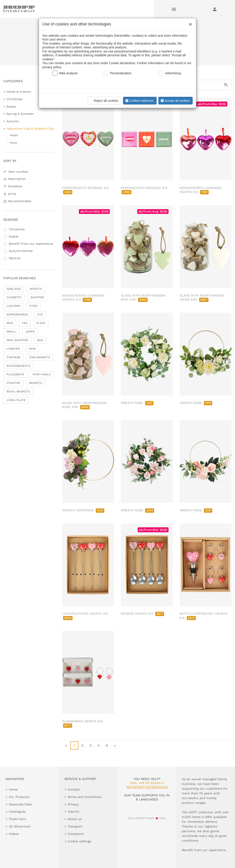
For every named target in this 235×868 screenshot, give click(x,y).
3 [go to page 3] (91, 746)
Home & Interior (19, 92)
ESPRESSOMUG (17, 314)
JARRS (30, 332)
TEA (25, 323)
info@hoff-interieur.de (147, 787)
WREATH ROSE (137, 403)
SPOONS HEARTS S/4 (142, 614)
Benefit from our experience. (31, 244)
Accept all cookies (175, 101)
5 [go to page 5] (107, 746)
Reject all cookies (104, 101)
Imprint (73, 811)
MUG (10, 323)
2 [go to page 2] (82, 746)
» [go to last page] (115, 746)
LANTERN (14, 306)
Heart (14, 135)
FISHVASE (14, 357)
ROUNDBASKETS (18, 366)
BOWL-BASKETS (18, 391)
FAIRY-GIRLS (42, 374)
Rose (14, 143)
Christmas (14, 99)
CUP (40, 314)
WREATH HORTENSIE (83, 510)
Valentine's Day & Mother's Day (30, 129)
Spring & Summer (20, 114)
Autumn (13, 121)
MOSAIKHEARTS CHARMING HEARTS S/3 (201, 190)
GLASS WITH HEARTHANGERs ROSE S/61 (85, 405)
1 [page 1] (74, 746)
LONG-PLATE (16, 400)
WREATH (36, 289)
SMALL (11, 332)
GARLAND (14, 289)
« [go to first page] (66, 746)
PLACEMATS (15, 374)
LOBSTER (13, 349)
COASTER (13, 383)
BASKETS (36, 383)
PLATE (41, 323)
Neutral (15, 258)
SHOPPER (37, 297)
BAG (40, 340)
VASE (32, 349)
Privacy (73, 804)
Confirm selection (139, 101)
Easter (11, 107)
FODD (33, 306)
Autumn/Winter (21, 251)
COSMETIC (14, 297)
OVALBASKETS (40, 357)
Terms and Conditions (84, 797)
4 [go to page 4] (99, 746)
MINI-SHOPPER (17, 340)
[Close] (189, 23)
